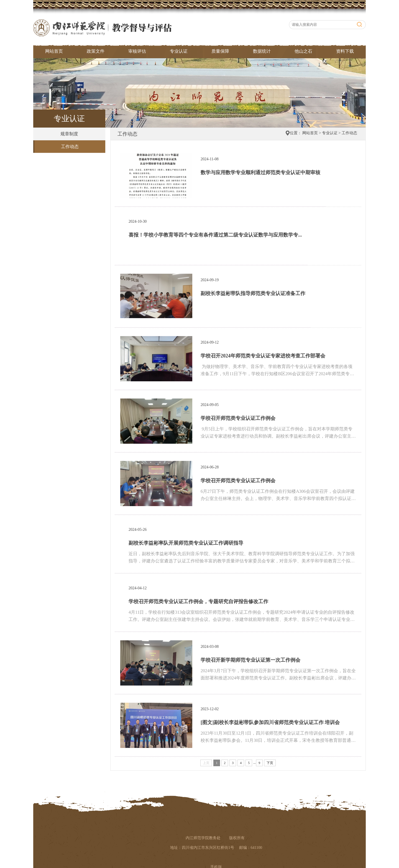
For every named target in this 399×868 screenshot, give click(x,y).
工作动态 (70, 147)
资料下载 (345, 51)
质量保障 (220, 51)
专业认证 (179, 51)
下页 (270, 763)
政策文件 (96, 51)
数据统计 (262, 51)
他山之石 (303, 51)
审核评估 (137, 51)
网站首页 (54, 51)
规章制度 (69, 134)
